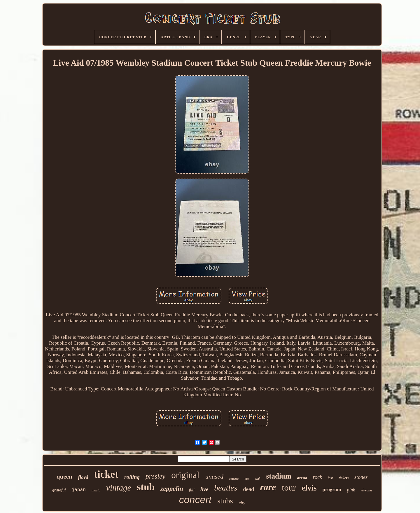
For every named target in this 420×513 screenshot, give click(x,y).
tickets (344, 478)
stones (361, 477)
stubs (225, 501)
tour (289, 487)
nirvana (366, 490)
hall (258, 479)
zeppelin (172, 489)
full (192, 490)
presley (155, 476)
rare (268, 487)
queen (64, 477)
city (242, 503)
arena (302, 478)
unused (214, 476)
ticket (106, 474)
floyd (83, 477)
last (330, 478)
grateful (59, 490)
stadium (279, 476)
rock (317, 477)
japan (79, 490)
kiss (247, 479)
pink (351, 490)
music (96, 490)
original (185, 475)
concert (195, 500)
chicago (234, 479)
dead (249, 489)
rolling (132, 477)
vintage (119, 488)
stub (146, 487)
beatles (226, 488)
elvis (309, 488)
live (204, 489)
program (332, 490)
